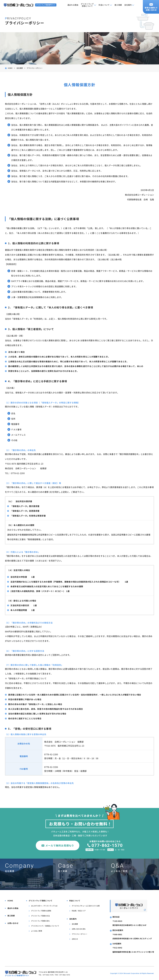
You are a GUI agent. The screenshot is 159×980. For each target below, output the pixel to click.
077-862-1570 (108, 845)
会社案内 (128, 5)
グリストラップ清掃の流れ (40, 921)
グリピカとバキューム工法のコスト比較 (86, 906)
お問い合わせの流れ (79, 929)
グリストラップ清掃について (87, 5)
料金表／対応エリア (79, 911)
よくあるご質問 (37, 931)
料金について (104, 5)
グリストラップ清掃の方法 (40, 916)
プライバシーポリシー (80, 934)
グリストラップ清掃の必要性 (41, 911)
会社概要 (20, 68)
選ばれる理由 (73, 5)
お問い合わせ (13, 923)
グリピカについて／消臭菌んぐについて (45, 926)
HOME (10, 68)
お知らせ (75, 939)
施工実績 (118, 5)
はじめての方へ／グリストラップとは (44, 906)
